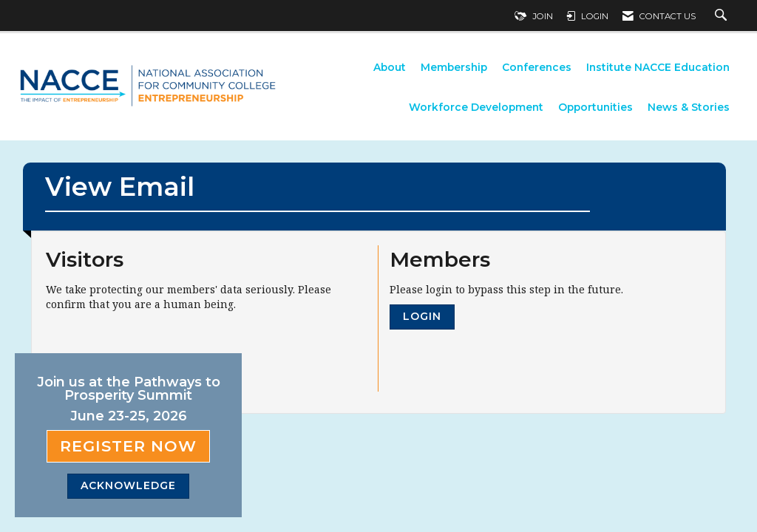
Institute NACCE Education (658, 67)
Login (422, 316)
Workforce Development (476, 107)
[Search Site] (723, 16)
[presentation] (158, 348)
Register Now (128, 446)
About (390, 67)
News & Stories (689, 107)
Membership (454, 67)
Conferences (537, 67)
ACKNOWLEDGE (128, 485)
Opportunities (595, 107)
